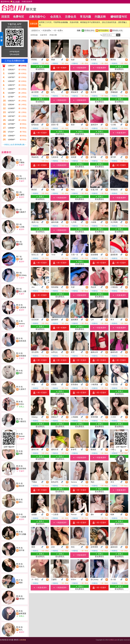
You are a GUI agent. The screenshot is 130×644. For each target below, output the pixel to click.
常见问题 (85, 17)
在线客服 (23, 640)
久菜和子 (23, 389)
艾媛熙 (22, 195)
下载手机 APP (14, 24)
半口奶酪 (23, 534)
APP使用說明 (14, 52)
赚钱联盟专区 (119, 17)
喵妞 (21, 583)
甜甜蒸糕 (23, 469)
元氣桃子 (23, 212)
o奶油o (22, 599)
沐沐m (22, 404)
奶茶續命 (23, 356)
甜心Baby (23, 275)
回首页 (6, 17)
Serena (22, 324)
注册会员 (71, 17)
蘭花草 (22, 486)
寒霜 (21, 244)
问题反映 (100, 17)
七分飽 (22, 227)
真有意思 (23, 341)
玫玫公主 (23, 179)
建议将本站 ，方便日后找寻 (16, 2)
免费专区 (19, 17)
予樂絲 (22, 162)
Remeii (22, 436)
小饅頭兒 (23, 421)
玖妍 (21, 259)
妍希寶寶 (23, 614)
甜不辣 (22, 550)
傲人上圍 (23, 291)
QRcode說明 (14, 54)
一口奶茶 (23, 517)
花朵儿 (22, 566)
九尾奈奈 (23, 307)
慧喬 (21, 454)
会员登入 (56, 17)
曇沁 (21, 502)
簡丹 (21, 373)
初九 (21, 630)
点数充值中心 (37, 17)
